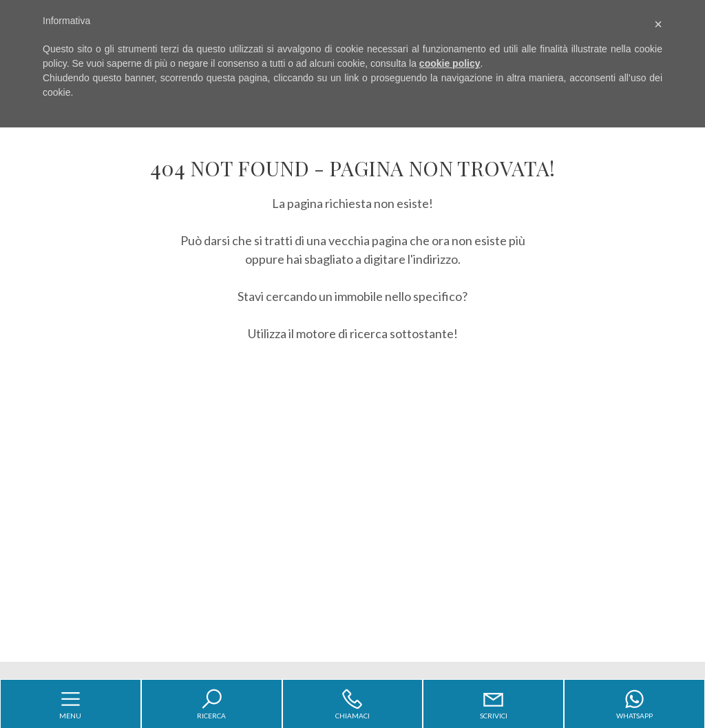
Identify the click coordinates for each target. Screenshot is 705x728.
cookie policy (450, 63)
